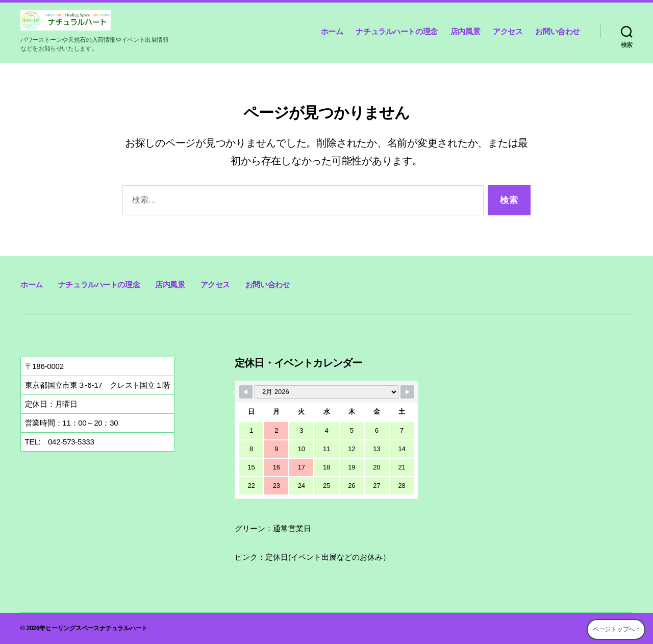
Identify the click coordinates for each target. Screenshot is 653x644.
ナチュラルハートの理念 (396, 31)
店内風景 (465, 31)
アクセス (508, 31)
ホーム (332, 31)
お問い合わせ (558, 31)
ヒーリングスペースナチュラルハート (96, 628)
